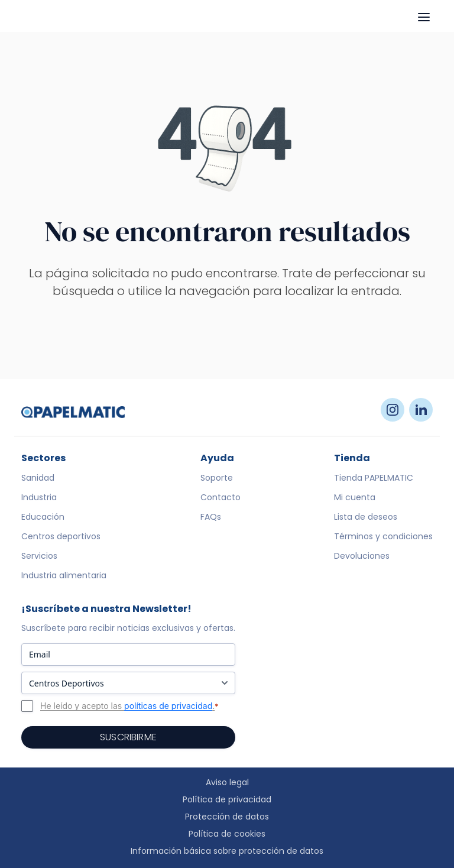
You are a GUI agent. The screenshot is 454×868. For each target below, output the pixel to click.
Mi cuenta (355, 497)
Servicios (39, 556)
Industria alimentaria (64, 575)
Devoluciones (362, 556)
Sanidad (38, 478)
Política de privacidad (227, 799)
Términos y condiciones (383, 536)
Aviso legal (227, 782)
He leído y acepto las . (129, 706)
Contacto (220, 497)
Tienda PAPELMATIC (374, 478)
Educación (43, 517)
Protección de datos (227, 817)
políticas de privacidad (168, 706)
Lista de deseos (366, 517)
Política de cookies (227, 834)
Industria (39, 497)
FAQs (211, 517)
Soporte (217, 478)
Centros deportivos (61, 536)
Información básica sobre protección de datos (227, 851)
